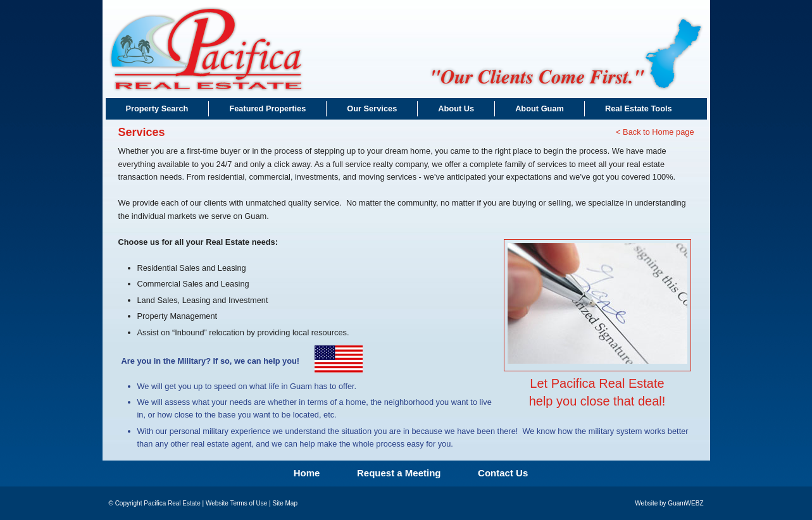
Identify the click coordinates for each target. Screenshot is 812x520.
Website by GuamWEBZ (669, 503)
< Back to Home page (655, 132)
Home (307, 473)
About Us (456, 108)
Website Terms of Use (236, 503)
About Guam (540, 108)
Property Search (157, 108)
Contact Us (503, 473)
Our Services (372, 108)
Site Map (284, 503)
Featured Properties (267, 108)
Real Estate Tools (639, 108)
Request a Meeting (399, 473)
